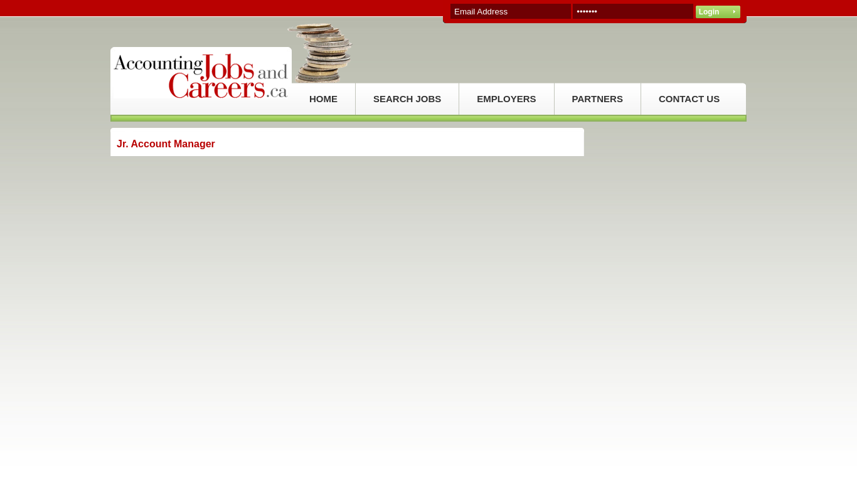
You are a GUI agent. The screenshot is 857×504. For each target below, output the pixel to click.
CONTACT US (689, 99)
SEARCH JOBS (407, 99)
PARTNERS (598, 99)
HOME (323, 99)
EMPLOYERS (506, 99)
